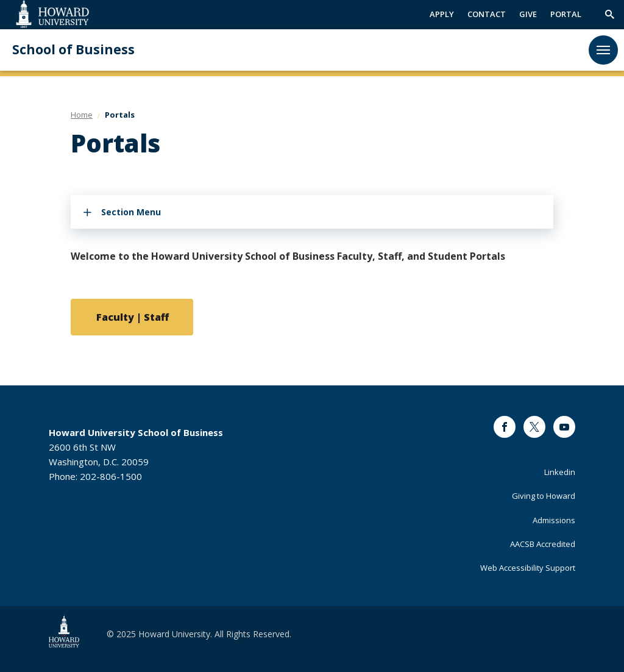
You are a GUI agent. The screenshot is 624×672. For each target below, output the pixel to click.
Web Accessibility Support (528, 568)
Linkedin (560, 472)
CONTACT (487, 14)
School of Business (73, 50)
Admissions (554, 520)
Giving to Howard (544, 496)
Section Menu (131, 212)
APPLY (442, 14)
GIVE (528, 14)
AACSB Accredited (543, 544)
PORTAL (566, 14)
